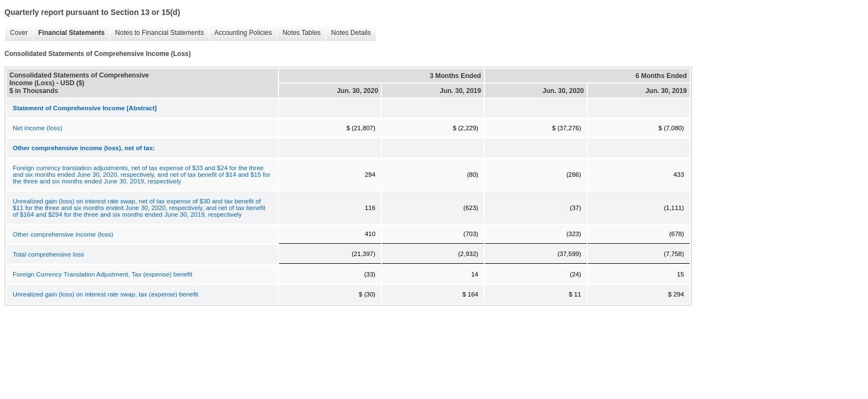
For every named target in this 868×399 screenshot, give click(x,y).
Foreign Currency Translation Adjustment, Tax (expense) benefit (103, 274)
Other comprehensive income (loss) (63, 234)
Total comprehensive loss (48, 254)
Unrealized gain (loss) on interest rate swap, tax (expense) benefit (105, 294)
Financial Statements (69, 33)
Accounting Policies (240, 33)
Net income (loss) (37, 128)
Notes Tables (299, 33)
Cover (16, 33)
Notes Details (348, 33)
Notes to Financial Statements (157, 33)
